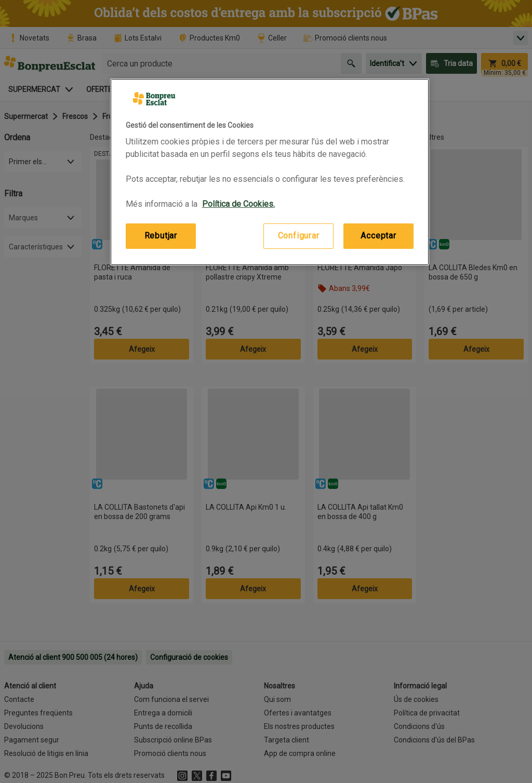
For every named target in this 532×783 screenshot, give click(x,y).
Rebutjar (161, 236)
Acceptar (378, 236)
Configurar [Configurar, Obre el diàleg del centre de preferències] (299, 236)
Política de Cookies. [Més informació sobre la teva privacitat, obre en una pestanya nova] (238, 204)
